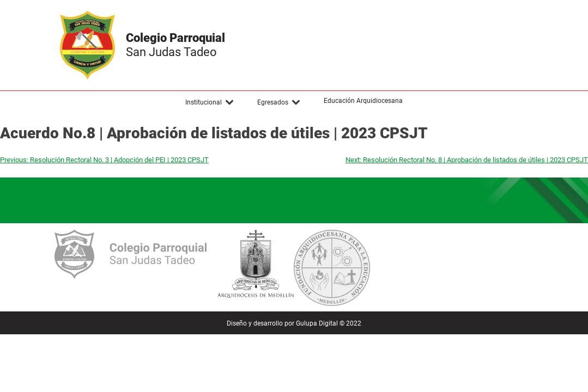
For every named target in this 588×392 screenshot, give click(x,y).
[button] (210, 102)
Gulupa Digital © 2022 (329, 323)
